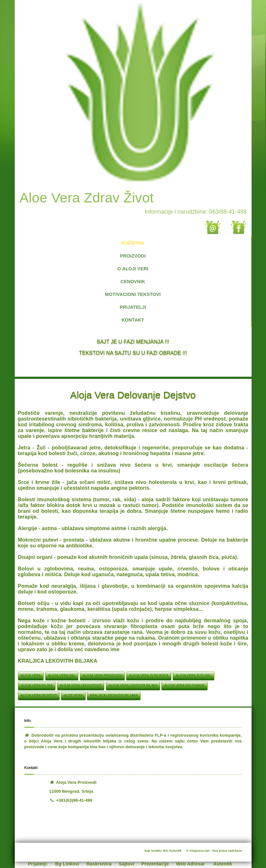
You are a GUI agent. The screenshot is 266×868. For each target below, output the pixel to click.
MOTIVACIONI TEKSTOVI (133, 294)
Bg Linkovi (67, 864)
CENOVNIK (133, 282)
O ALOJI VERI (133, 269)
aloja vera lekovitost (81, 686)
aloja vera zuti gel (193, 676)
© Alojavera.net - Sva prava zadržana (214, 851)
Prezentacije (155, 864)
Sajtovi (126, 864)
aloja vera (31, 676)
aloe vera (73, 696)
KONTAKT (133, 320)
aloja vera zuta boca (149, 676)
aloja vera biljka (37, 686)
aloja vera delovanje (184, 686)
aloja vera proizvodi (102, 676)
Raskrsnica (99, 864)
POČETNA (133, 243)
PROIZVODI (133, 256)
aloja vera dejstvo (39, 696)
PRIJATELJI (133, 307)
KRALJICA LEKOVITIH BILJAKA (114, 696)
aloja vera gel (62, 676)
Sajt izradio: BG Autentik (163, 851)
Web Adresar (191, 864)
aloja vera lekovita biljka (133, 686)
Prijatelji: (38, 864)
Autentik (223, 864)
